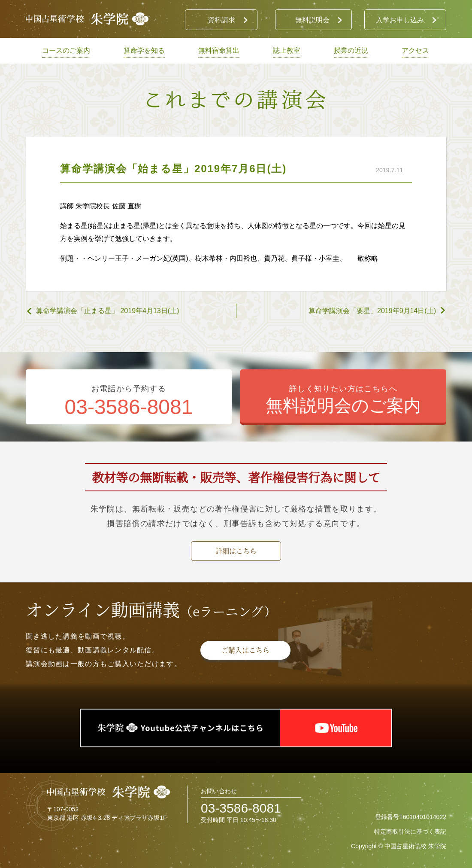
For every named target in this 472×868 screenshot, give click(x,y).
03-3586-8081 (241, 808)
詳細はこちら (236, 551)
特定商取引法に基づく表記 (410, 831)
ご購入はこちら (245, 650)
